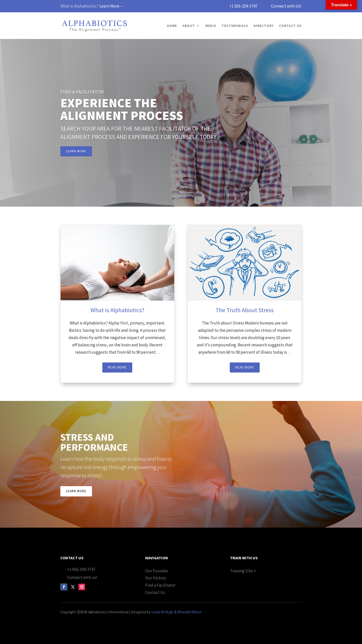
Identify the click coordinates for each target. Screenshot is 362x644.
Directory (264, 26)
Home (172, 26)
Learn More (76, 151)
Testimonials (235, 26)
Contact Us (290, 26)
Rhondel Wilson (190, 612)
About (189, 26)
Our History (156, 578)
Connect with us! (82, 577)
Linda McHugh (163, 612)
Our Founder (157, 571)
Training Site (241, 571)
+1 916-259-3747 (243, 6)
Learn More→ (111, 6)
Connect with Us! (286, 6)
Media (211, 26)
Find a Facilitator (160, 585)
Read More (117, 367)
